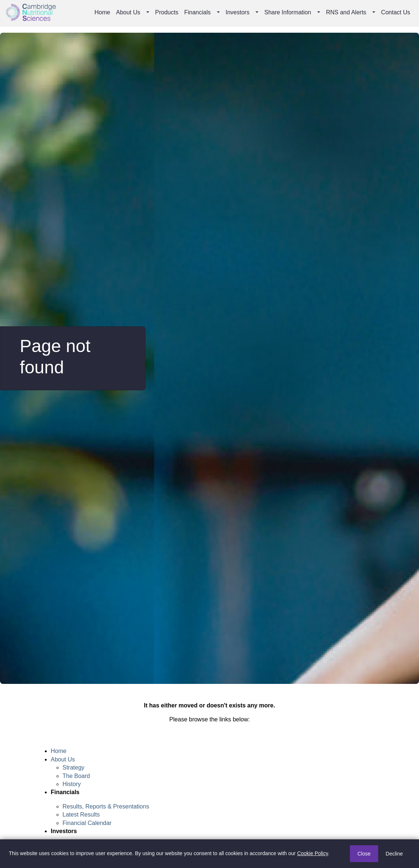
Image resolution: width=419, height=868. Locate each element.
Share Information (288, 12)
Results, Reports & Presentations (106, 806)
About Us (128, 12)
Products (167, 12)
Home (102, 12)
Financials (197, 12)
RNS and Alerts (346, 12)
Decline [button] (394, 854)
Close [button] (364, 854)
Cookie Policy (312, 853)
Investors (238, 12)
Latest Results (81, 815)
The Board (76, 776)
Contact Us (396, 12)
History (72, 784)
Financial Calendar (87, 823)
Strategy (74, 767)
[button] (148, 12)
